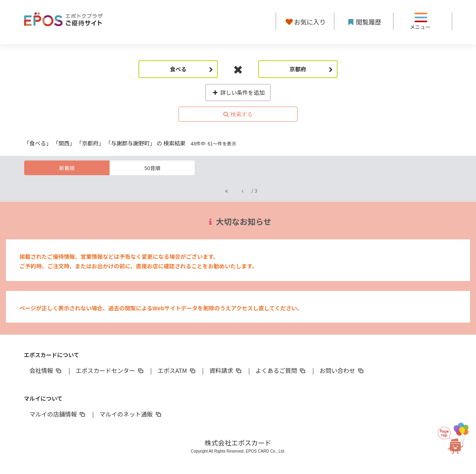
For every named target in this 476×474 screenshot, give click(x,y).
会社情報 (46, 370)
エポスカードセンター (110, 370)
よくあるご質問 (281, 370)
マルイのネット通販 (131, 414)
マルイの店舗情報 (58, 414)
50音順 (152, 168)
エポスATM (177, 370)
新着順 (67, 168)
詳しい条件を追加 (238, 92)
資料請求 (226, 370)
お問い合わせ (342, 370)
